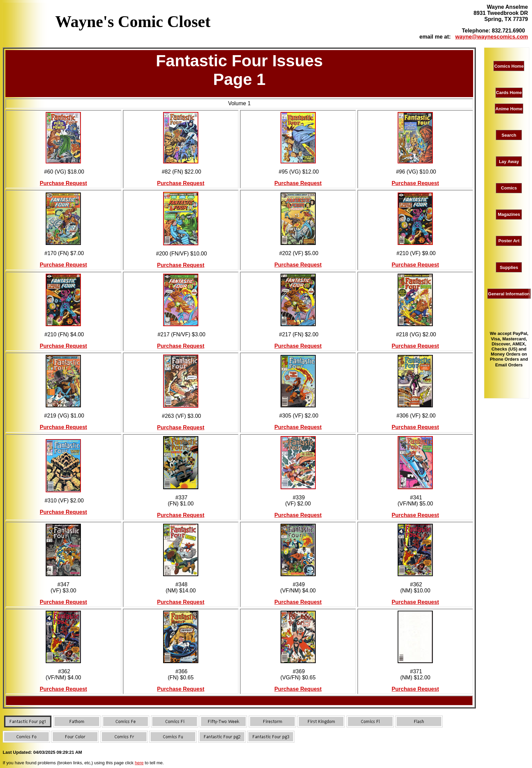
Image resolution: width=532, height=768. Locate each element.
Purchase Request (64, 183)
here (139, 763)
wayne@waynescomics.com (492, 37)
